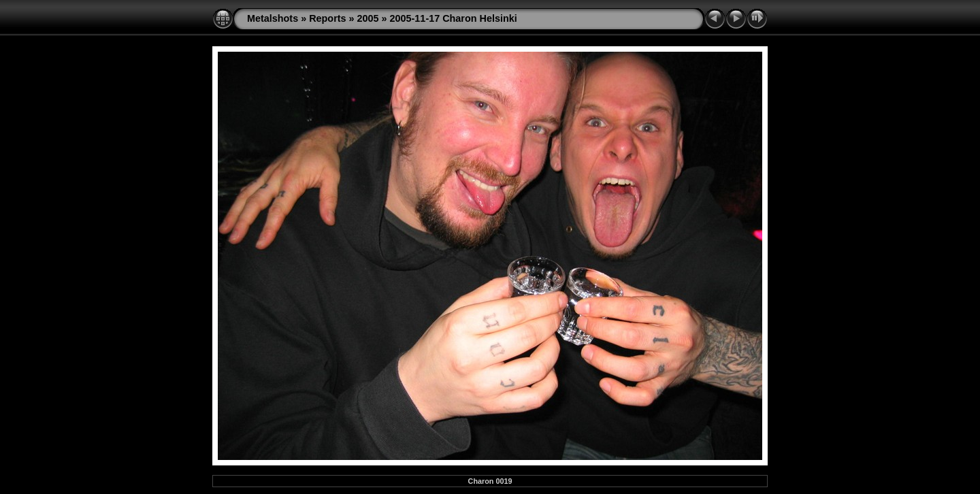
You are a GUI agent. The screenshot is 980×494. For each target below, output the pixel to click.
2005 (368, 18)
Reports (327, 18)
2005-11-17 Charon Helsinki (454, 18)
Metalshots (273, 18)
